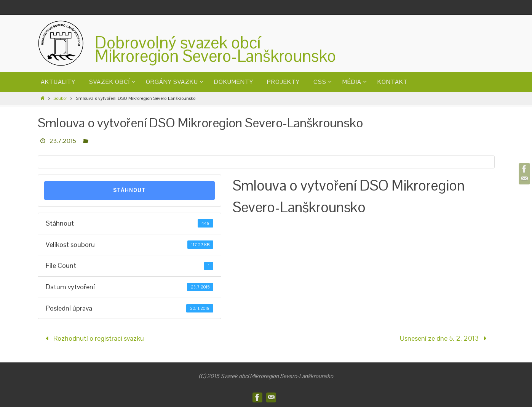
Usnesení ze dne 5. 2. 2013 (445, 338)
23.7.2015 (63, 141)
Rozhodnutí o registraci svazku (93, 338)
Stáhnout (129, 190)
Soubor (60, 98)
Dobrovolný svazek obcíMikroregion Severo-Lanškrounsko (215, 49)
